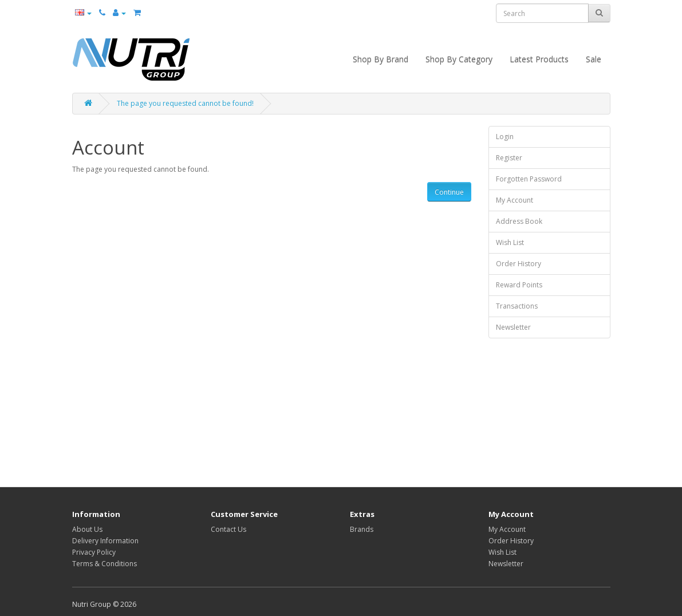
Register (509, 158)
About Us (87, 529)
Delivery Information (105, 541)
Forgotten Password (529, 179)
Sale (594, 59)
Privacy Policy (94, 552)
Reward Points (519, 285)
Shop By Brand (381, 59)
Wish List (510, 242)
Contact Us (228, 529)
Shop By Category (459, 59)
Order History (519, 264)
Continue (449, 192)
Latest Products (539, 59)
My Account (515, 200)
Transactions (517, 306)
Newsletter (513, 327)
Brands (362, 529)
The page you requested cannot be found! (185, 103)
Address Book (519, 221)
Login (505, 137)
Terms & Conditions (105, 564)
